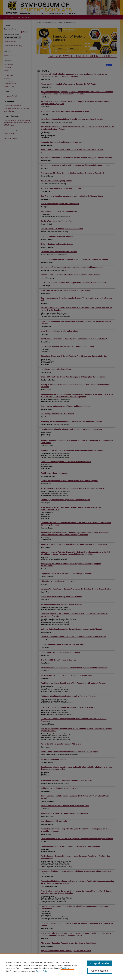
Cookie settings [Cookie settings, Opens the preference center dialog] (100, 971)
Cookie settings (67, 968)
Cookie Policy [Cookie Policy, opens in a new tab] (42, 971)
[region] (61, 967)
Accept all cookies (100, 963)
